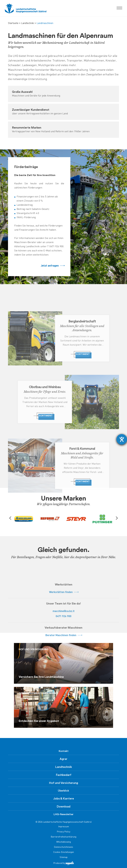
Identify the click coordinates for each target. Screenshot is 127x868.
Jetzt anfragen (52, 266)
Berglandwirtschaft (82, 321)
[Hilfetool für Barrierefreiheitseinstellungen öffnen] (122, 439)
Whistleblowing (64, 842)
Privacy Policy (64, 832)
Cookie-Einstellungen (64, 852)
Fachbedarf (64, 775)
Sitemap (64, 857)
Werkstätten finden (64, 592)
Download (64, 807)
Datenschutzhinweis (64, 847)
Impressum (64, 827)
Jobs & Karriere (64, 799)
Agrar (64, 759)
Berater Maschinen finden (64, 635)
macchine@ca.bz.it (64, 611)
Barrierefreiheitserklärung (64, 837)
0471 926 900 (64, 616)
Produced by (64, 863)
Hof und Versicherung (64, 783)
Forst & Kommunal (82, 449)
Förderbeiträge (26, 167)
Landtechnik (28, 23)
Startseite (13, 23)
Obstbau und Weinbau (45, 387)
